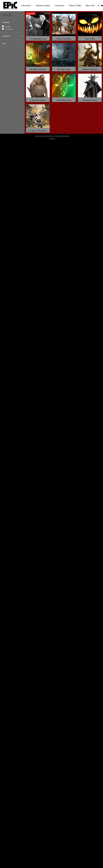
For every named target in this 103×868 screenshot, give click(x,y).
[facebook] (99, 6)
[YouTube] (102, 6)
